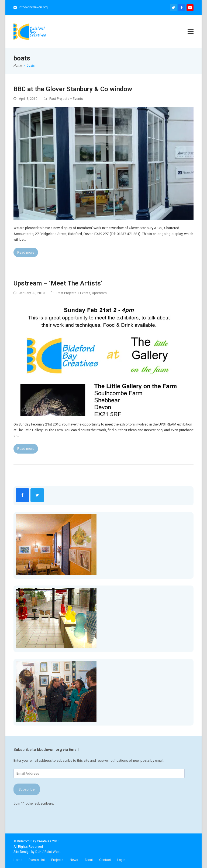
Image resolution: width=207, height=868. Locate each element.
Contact (105, 860)
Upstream (99, 293)
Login (121, 860)
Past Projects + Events (66, 99)
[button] (191, 31)
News (74, 860)
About (89, 860)
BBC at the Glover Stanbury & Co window (73, 89)
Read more (26, 252)
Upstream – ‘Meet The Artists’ (58, 283)
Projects (57, 860)
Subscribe (27, 789)
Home (18, 860)
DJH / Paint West (48, 852)
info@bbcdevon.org (33, 7)
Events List (37, 860)
